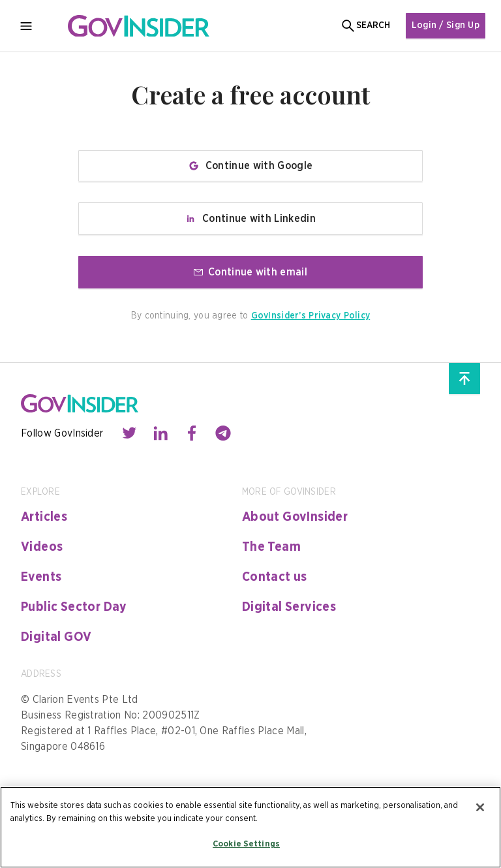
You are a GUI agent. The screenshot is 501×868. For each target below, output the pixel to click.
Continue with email (250, 272)
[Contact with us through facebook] (192, 433)
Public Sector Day (74, 607)
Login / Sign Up (446, 25)
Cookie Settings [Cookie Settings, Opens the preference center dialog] (246, 844)
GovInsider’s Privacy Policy (311, 316)
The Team (271, 547)
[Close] (480, 807)
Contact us (275, 577)
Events (41, 577)
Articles (44, 517)
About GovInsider (295, 517)
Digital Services (289, 607)
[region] (250, 827)
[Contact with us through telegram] (223, 433)
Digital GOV (56, 637)
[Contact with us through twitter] (129, 433)
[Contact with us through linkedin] (160, 433)
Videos (42, 547)
